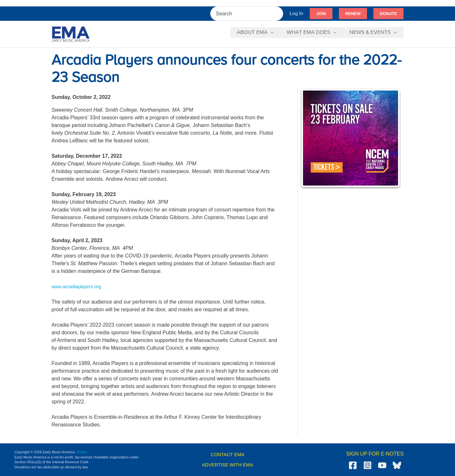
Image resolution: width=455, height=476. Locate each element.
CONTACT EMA (228, 454)
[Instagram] (367, 465)
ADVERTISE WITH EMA (228, 465)
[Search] (279, 14)
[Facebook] (353, 465)
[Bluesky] (397, 465)
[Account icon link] (296, 14)
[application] (275, 33)
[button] (321, 14)
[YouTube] (382, 465)
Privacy (83, 452)
